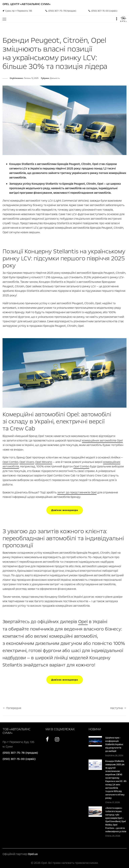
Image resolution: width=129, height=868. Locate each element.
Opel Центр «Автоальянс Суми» (27, 4)
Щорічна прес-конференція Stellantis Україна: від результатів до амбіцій (114, 744)
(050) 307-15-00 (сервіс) (103, 11)
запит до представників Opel (77, 492)
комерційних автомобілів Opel (102, 441)
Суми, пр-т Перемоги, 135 (17, 11)
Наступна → (118, 708)
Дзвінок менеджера (65, 510)
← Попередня (12, 708)
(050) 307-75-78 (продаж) (61, 11)
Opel (83, 622)
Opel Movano (44, 462)
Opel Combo (10, 462)
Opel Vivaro (27, 462)
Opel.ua (33, 854)
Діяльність (55, 78)
